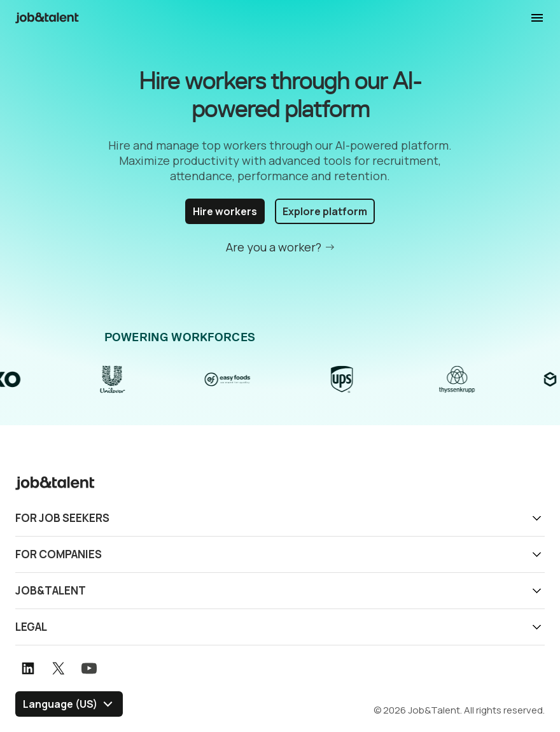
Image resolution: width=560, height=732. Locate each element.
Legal (31, 627)
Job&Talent (51, 590)
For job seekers (62, 518)
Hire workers (225, 211)
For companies (59, 554)
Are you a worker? (274, 247)
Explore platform (325, 211)
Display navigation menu (537, 18)
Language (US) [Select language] (60, 704)
